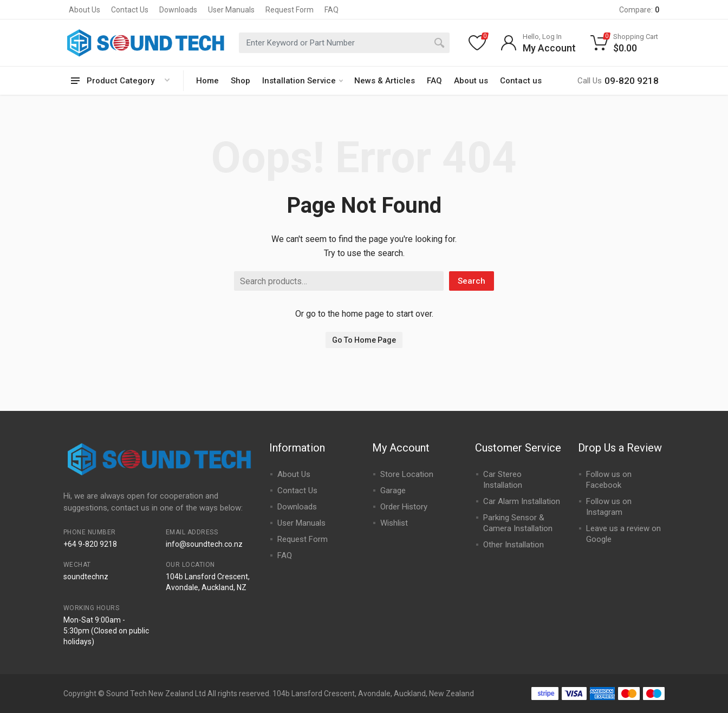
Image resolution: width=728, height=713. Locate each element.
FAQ (331, 10)
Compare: (639, 10)
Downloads (178, 10)
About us (471, 81)
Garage (393, 490)
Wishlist (394, 523)
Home (207, 81)
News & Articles (385, 81)
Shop (240, 81)
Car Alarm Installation (522, 501)
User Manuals (231, 10)
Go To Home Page (364, 340)
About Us (84, 10)
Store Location (407, 474)
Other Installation (513, 545)
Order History (404, 507)
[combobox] (344, 43)
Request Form (290, 10)
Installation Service (303, 81)
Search (472, 281)
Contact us (521, 81)
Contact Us (130, 10)
